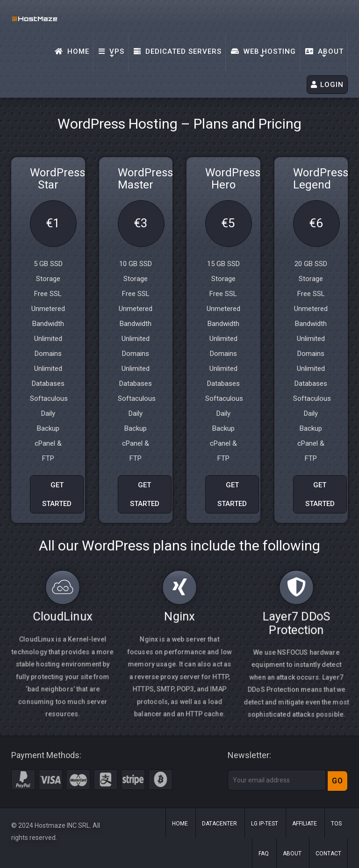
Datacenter (219, 824)
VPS (111, 51)
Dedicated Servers (178, 51)
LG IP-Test (265, 824)
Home (72, 51)
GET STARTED (57, 494)
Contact (328, 854)
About (324, 51)
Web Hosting (263, 51)
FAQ (264, 854)
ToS (336, 824)
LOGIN (327, 85)
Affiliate (305, 824)
